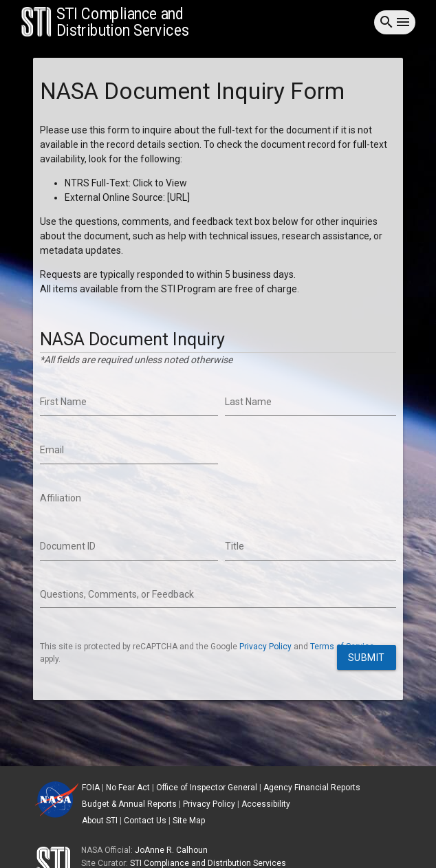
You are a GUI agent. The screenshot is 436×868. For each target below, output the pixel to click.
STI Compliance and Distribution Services (208, 863)
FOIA (91, 788)
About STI (100, 821)
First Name (63, 402)
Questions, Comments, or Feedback (117, 594)
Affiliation (61, 498)
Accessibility (266, 804)
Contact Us (145, 821)
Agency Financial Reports (312, 788)
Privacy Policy (265, 647)
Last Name (248, 402)
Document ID (68, 546)
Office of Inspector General (207, 788)
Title (235, 546)
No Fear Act (128, 788)
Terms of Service (342, 647)
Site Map (189, 821)
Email (52, 450)
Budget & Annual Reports (129, 804)
